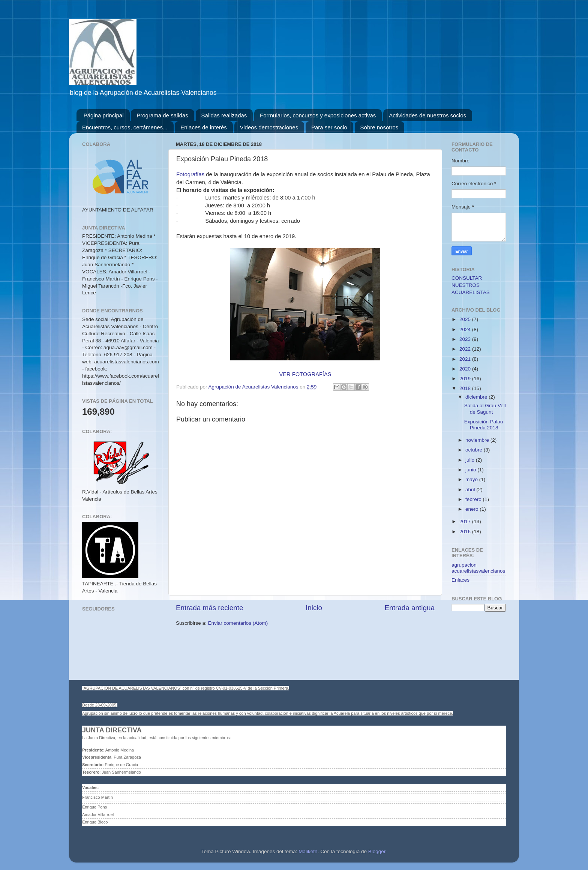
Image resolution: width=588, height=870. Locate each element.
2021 (466, 359)
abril (471, 490)
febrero (474, 499)
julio (471, 460)
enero (472, 509)
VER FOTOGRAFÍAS (305, 374)
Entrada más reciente (210, 608)
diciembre (477, 397)
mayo (472, 479)
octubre (475, 450)
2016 (466, 532)
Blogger (377, 851)
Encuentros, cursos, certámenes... (125, 127)
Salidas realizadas (224, 115)
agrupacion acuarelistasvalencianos (478, 568)
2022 (466, 349)
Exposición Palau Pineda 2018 (484, 425)
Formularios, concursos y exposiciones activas (318, 115)
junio (471, 470)
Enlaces (460, 580)
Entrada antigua (410, 608)
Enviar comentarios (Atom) (238, 623)
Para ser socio (329, 127)
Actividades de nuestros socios (427, 115)
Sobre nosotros (379, 127)
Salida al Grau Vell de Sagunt (485, 409)
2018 (466, 388)
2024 (466, 329)
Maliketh (308, 851)
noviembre (478, 440)
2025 (466, 319)
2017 (466, 521)
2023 (466, 339)
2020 (466, 369)
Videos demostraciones (269, 127)
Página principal (104, 115)
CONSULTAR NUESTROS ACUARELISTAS (471, 285)
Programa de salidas (162, 115)
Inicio (314, 608)
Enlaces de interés (203, 127)
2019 (466, 379)
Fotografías (191, 174)
